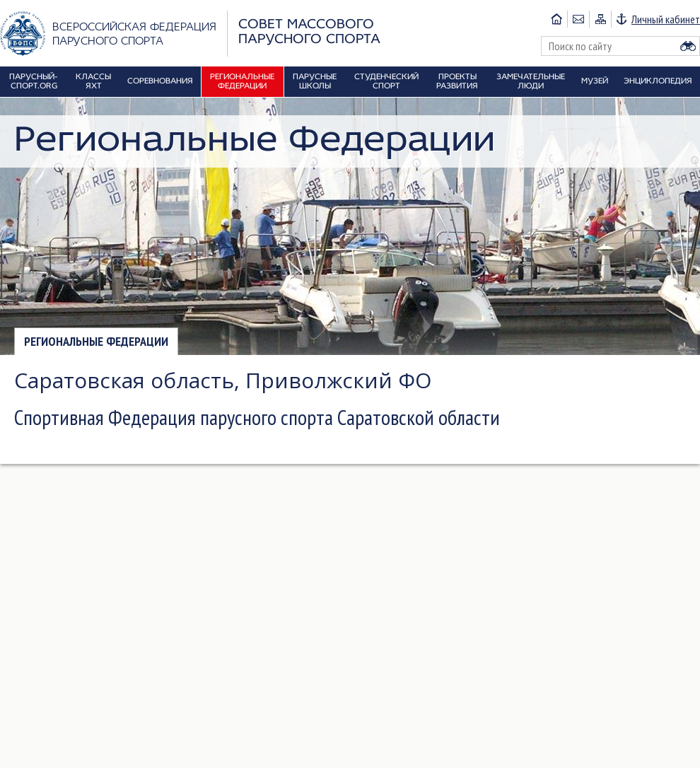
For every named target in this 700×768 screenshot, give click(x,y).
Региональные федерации (96, 341)
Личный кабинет (666, 19)
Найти (688, 46)
